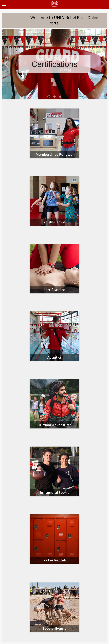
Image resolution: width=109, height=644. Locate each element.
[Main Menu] (4, 4)
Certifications (54, 64)
